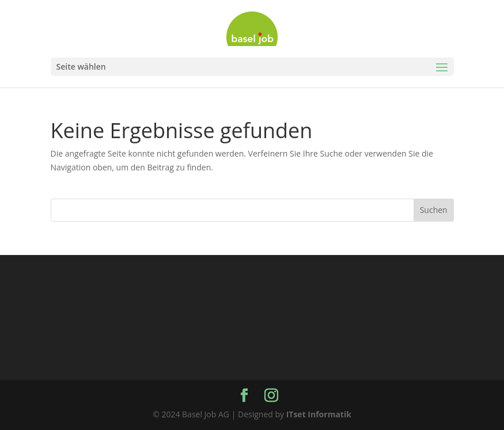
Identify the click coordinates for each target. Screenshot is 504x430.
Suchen (434, 210)
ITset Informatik (319, 414)
